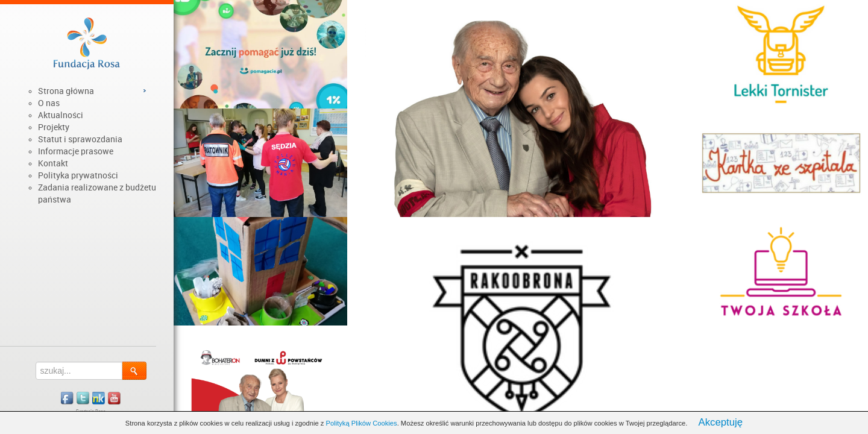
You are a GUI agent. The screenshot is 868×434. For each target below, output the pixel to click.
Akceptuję (720, 422)
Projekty (54, 127)
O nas (49, 103)
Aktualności (61, 115)
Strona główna (66, 91)
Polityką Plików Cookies (362, 423)
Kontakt (53, 163)
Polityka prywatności (78, 175)
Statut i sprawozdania (80, 139)
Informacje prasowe (76, 151)
